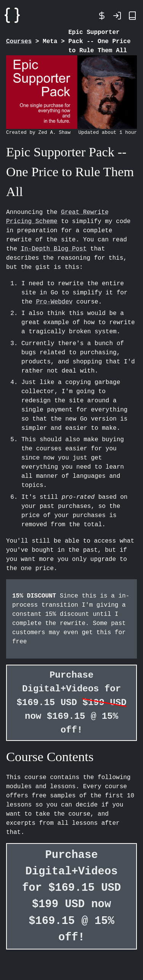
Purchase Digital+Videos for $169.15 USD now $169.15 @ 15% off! (71, 703)
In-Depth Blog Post (54, 249)
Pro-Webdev (54, 302)
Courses (19, 42)
